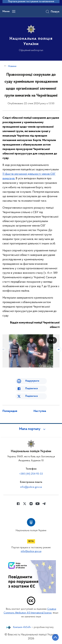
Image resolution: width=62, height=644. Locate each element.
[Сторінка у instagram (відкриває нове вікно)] (31, 504)
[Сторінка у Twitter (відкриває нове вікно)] (25, 504)
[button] (31, 429)
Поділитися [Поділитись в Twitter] (31, 396)
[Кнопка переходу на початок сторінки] (55, 637)
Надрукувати (32, 381)
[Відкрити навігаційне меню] (14, 11)
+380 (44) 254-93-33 (31, 474)
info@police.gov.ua (31, 487)
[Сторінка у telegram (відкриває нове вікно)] (44, 504)
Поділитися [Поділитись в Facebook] (31, 389)
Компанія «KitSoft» (22, 627)
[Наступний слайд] (59, 349)
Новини (12, 66)
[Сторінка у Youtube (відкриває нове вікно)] (38, 504)
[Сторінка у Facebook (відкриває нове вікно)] (18, 504)
